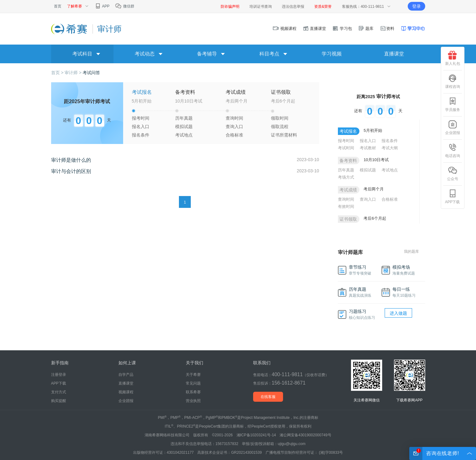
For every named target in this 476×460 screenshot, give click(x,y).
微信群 (125, 6)
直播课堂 (315, 29)
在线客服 (268, 397)
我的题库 (411, 252)
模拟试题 (184, 127)
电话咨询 (453, 151)
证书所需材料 (284, 135)
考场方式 (346, 177)
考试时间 (346, 148)
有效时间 (346, 206)
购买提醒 (59, 401)
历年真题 (184, 118)
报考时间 (141, 118)
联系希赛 (193, 392)
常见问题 (193, 383)
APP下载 (452, 197)
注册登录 (59, 375)
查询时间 (234, 118)
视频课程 (285, 29)
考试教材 (368, 148)
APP (102, 6)
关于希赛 (193, 375)
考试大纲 (390, 148)
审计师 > (74, 73)
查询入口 (234, 127)
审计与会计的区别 (71, 171)
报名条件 (141, 135)
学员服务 (453, 104)
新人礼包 (453, 58)
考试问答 (91, 73)
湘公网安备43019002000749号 (305, 435)
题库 (366, 29)
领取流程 (280, 127)
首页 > (58, 73)
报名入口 (141, 127)
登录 (416, 6)
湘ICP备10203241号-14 (256, 435)
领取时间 (280, 118)
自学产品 (126, 375)
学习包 (342, 29)
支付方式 (59, 392)
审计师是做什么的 (71, 160)
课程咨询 (453, 81)
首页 (58, 6)
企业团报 (453, 127)
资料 (387, 29)
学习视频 (332, 54)
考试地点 (184, 135)
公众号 (453, 174)
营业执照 (193, 401)
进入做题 (398, 313)
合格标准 (234, 135)
